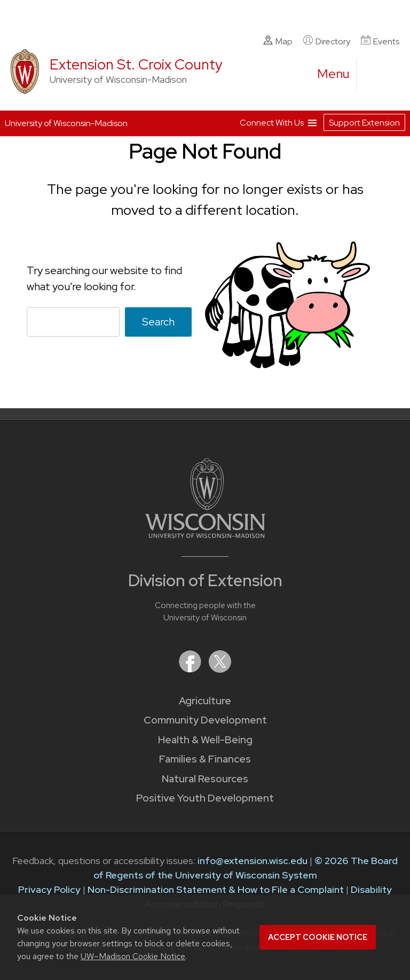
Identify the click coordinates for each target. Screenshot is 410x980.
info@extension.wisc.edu (253, 861)
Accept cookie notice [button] (318, 937)
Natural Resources (205, 779)
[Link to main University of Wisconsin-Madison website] (205, 535)
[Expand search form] (375, 74)
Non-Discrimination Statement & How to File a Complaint (216, 889)
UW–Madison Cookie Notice (133, 956)
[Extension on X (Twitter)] (220, 669)
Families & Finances (205, 759)
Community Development (205, 720)
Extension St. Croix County (136, 64)
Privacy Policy (49, 889)
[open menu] (334, 74)
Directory (327, 41)
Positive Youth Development (205, 798)
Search (158, 322)
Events (380, 41)
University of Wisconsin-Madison (66, 123)
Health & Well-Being (205, 740)
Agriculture (205, 701)
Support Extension (364, 123)
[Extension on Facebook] (191, 669)
